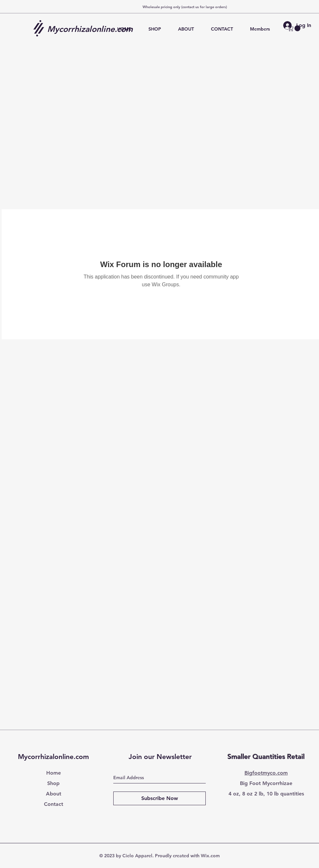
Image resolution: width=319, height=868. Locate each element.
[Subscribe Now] (159, 798)
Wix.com (210, 856)
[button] (295, 28)
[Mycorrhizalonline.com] (92, 29)
